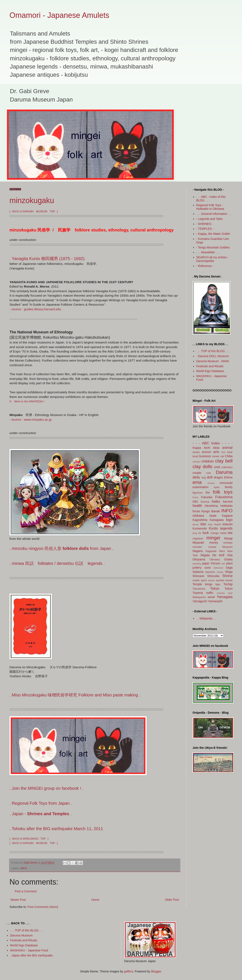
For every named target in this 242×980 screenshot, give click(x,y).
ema (197, 482)
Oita (230, 555)
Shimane (198, 576)
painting (197, 564)
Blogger (156, 971)
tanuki (229, 580)
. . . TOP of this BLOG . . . (213, 351)
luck (206, 533)
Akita (216, 448)
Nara (222, 551)
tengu (209, 584)
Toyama (198, 593)
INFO (24, 868)
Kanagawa (217, 520)
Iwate (213, 516)
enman (211, 483)
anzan (196, 452)
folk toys (223, 492)
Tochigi (228, 584)
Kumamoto (200, 528)
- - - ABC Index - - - (211, 443)
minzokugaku (32, 200)
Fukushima (224, 497)
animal (227, 448)
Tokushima (199, 589)
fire (208, 493)
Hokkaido (226, 506)
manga (215, 533)
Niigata (205, 555)
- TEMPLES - (205, 229)
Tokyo (215, 588)
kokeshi (228, 524)
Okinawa (215, 560)
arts (216, 452)
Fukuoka (207, 497)
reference (218, 568)
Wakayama (199, 597)
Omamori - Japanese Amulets (59, 15)
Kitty (210, 524)
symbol (220, 580)
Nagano (198, 551)
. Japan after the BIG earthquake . (32, 955)
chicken (197, 462)
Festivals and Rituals (210, 366)
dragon (218, 477)
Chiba (229, 456)
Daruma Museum (21, 935)
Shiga (229, 572)
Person (215, 563)
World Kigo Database (210, 371)
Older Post (172, 900)
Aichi (207, 448)
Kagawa (227, 516)
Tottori (229, 589)
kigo (229, 520)
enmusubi (226, 483)
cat (222, 456)
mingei (213, 538)
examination (201, 487)
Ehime (228, 477)
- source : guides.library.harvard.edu (35, 309)
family (229, 487)
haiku (216, 501)
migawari (198, 539)
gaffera (128, 971)
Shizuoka (213, 576)
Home (95, 900)
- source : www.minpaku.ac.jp (31, 419)
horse (196, 511)
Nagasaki (211, 551)
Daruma (224, 472)
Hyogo (205, 511)
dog (204, 478)
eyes (217, 487)
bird (223, 452)
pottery (197, 568)
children (208, 461)
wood (211, 597)
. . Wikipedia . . (206, 618)
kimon (196, 524)
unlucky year (225, 593)
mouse (212, 547)
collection (227, 467)
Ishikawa (198, 516)
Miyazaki (198, 543)
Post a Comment (26, 891)
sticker (211, 580)
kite (203, 524)
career (216, 456)
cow (209, 473)
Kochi (218, 524)
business (205, 456)
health (197, 506)
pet (223, 564)
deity (196, 477)
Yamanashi (215, 601)
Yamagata (225, 597)
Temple (197, 584)
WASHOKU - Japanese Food (29, 950)
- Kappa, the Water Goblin (213, 234)
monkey (228, 543)
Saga (229, 568)
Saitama (198, 572)
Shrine (227, 576)
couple (197, 473)
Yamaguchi (200, 601)
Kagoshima (200, 520)
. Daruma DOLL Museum (213, 356)
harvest (228, 502)
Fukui (195, 497)
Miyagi (228, 538)
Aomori (206, 452)
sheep (220, 572)
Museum (227, 547)
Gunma (205, 502)
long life (197, 533)
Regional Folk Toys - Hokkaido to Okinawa (210, 207)
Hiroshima (211, 506)
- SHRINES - (205, 224)
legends (226, 528)
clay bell (224, 461)
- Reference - (205, 266)
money (214, 543)
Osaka (228, 559)
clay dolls (202, 467)
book (195, 456)
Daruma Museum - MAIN (213, 361)
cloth (217, 467)
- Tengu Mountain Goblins (213, 247)
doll (210, 477)
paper (206, 563)
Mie (230, 533)
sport (204, 580)
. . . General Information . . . (214, 214)
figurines (198, 493)
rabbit (207, 568)
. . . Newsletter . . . (208, 252)
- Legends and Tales (210, 219)
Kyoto (213, 528)
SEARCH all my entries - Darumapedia (212, 259)
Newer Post (18, 900)
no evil (218, 555)
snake (196, 580)
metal (223, 533)
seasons (210, 572)
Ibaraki (215, 511)
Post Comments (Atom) (43, 907)
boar (230, 452)
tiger (218, 584)
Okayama (199, 559)
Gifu (195, 502)
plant (229, 563)
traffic (210, 593)
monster (197, 547)
